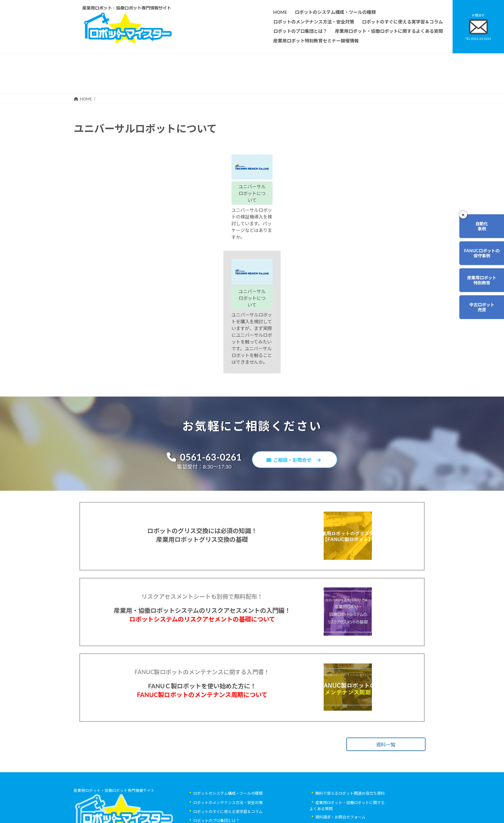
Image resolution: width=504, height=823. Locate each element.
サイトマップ (327, 767)
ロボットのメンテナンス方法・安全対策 (228, 734)
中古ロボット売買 (477, 323)
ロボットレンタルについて (216, 762)
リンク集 (323, 758)
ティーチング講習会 (210, 771)
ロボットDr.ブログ (331, 785)
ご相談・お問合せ (297, 358)
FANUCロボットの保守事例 (477, 260)
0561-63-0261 (201, 355)
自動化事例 (477, 228)
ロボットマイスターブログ (338, 776)
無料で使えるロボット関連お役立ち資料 (350, 725)
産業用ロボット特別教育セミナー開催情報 (230, 807)
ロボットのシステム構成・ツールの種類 (228, 725)
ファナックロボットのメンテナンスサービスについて (239, 789)
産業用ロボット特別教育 (477, 291)
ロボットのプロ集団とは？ (216, 752)
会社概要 (201, 798)
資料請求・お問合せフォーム (340, 749)
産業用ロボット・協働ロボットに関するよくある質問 (347, 737)
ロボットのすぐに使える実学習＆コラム (228, 743)
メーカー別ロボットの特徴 (216, 780)
